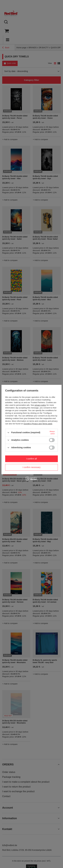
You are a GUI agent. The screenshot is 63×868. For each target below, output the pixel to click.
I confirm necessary (31, 467)
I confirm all (31, 459)
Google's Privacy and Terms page (38, 424)
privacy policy (40, 405)
